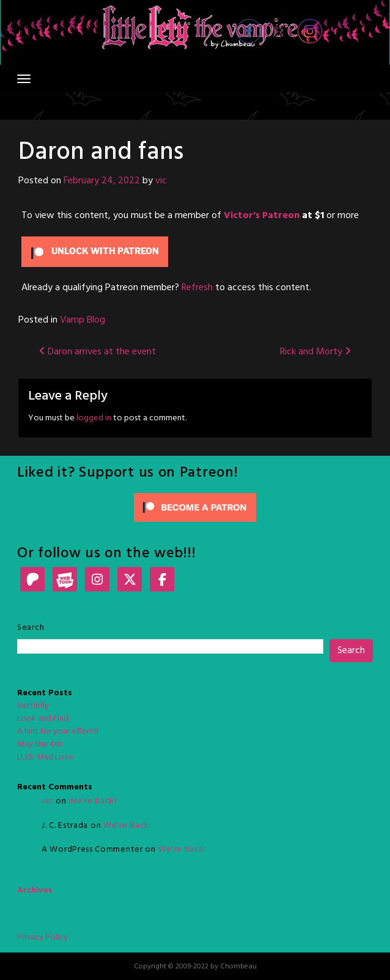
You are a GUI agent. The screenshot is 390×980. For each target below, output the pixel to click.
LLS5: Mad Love (45, 757)
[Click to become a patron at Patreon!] (195, 507)
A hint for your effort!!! (58, 732)
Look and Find (43, 719)
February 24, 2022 (102, 181)
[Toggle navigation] (24, 79)
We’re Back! (93, 801)
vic (161, 181)
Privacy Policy (42, 938)
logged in (94, 418)
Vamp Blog (83, 320)
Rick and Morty (315, 352)
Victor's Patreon (262, 216)
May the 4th (40, 744)
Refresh (197, 288)
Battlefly (33, 706)
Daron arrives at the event (97, 352)
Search (31, 628)
